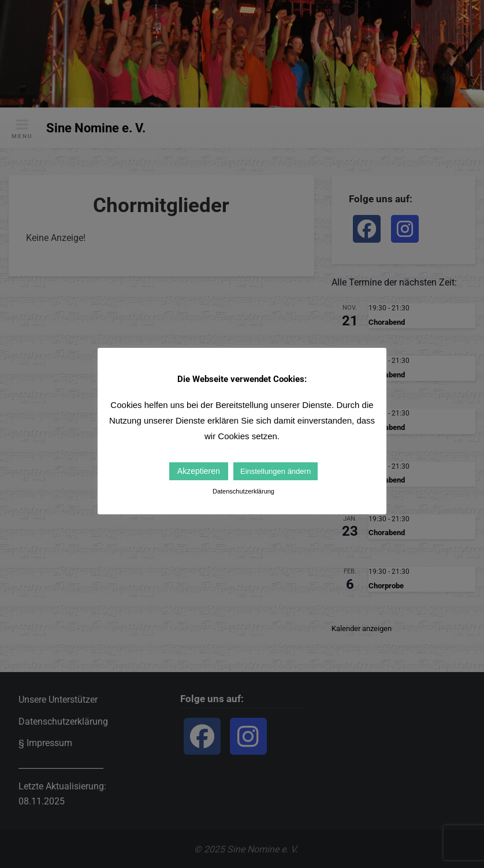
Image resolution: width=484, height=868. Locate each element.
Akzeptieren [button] (199, 471)
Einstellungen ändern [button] (275, 471)
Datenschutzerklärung (243, 491)
